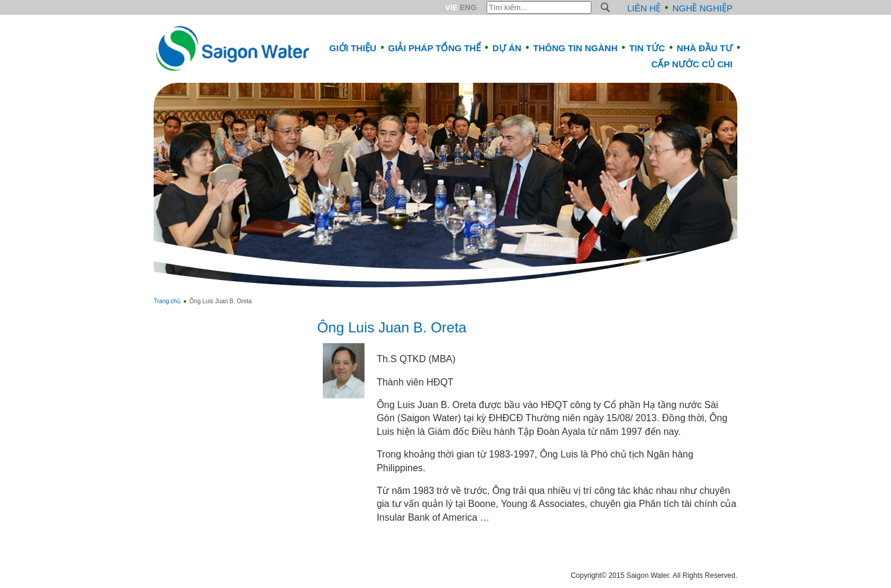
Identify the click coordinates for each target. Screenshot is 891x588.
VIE (451, 7)
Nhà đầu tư (705, 48)
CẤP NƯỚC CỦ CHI (692, 64)
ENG (468, 7)
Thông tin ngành (575, 48)
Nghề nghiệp (702, 8)
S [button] (605, 7)
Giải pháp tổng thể (435, 48)
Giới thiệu (353, 48)
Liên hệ (644, 8)
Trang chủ (167, 301)
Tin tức (647, 48)
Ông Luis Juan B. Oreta (392, 327)
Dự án (507, 48)
